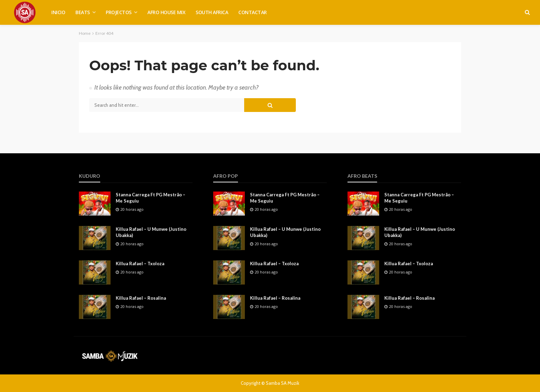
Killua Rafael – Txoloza (140, 264)
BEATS (83, 12)
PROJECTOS (119, 12)
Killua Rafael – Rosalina (141, 298)
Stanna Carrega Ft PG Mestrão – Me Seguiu (150, 198)
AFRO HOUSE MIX (166, 12)
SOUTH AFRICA (212, 12)
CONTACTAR (253, 12)
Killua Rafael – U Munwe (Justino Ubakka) (151, 232)
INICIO (58, 12)
